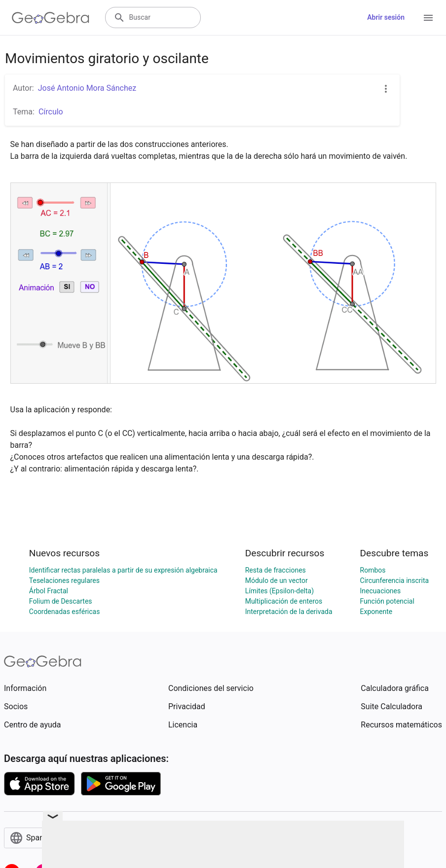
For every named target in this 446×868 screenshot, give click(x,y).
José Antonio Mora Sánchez (87, 88)
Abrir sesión (386, 17)
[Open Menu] (428, 18)
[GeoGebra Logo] (51, 18)
